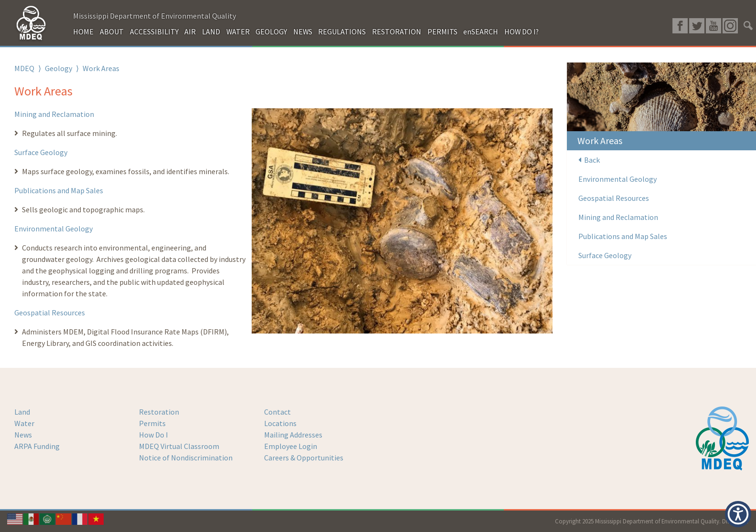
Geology (59, 68)
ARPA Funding (37, 446)
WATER (238, 31)
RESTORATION (397, 31)
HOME (83, 31)
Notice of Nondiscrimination (186, 458)
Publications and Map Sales (59, 190)
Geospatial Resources (50, 313)
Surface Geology (41, 152)
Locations (280, 423)
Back (589, 160)
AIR (190, 31)
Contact (277, 412)
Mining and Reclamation (54, 114)
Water (24, 423)
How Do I (154, 435)
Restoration (159, 412)
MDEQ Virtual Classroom (179, 446)
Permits (152, 423)
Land (22, 412)
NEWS (303, 31)
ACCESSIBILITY (154, 31)
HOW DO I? (522, 31)
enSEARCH (481, 31)
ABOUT (112, 31)
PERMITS (442, 31)
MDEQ (24, 68)
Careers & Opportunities (304, 458)
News (23, 435)
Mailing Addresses (293, 435)
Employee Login (291, 446)
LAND (211, 31)
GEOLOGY (271, 31)
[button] (738, 514)
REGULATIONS (342, 31)
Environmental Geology (53, 229)
